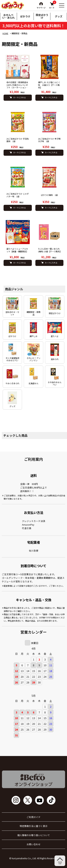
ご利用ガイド (34, 817)
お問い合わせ (34, 844)
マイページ (41, 8)
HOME (5, 33)
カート (52, 6)
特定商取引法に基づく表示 (34, 826)
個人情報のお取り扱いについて (34, 835)
